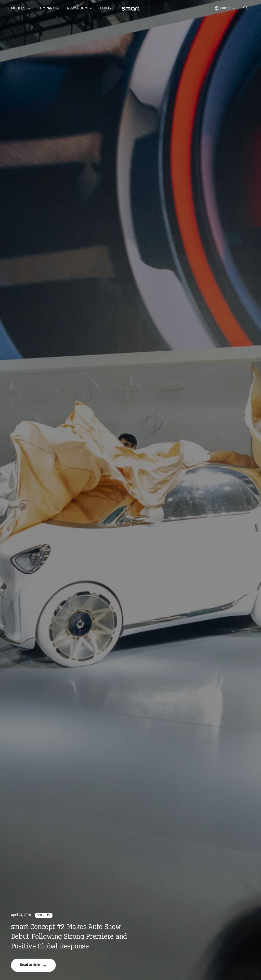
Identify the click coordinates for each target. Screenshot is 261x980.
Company (46, 8)
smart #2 (44, 915)
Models (18, 8)
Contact (108, 8)
